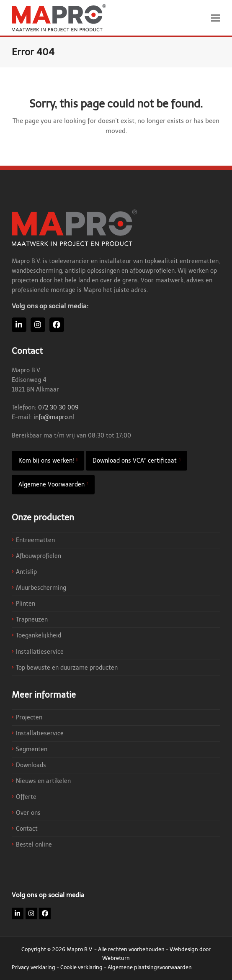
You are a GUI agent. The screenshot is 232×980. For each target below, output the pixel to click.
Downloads (31, 765)
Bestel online (34, 845)
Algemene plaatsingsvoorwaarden (150, 967)
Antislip (26, 572)
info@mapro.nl (54, 417)
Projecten (29, 718)
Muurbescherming (41, 588)
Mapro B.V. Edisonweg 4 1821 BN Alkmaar (35, 380)
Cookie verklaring (81, 967)
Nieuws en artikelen (43, 781)
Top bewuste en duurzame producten (67, 668)
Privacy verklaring (34, 967)
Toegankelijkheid (39, 636)
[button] (216, 18)
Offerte (26, 797)
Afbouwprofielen (39, 556)
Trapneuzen (32, 620)
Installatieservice (40, 652)
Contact (27, 829)
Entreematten (35, 540)
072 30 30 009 (58, 408)
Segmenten (32, 749)
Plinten (26, 604)
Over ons (28, 813)
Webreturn (116, 958)
